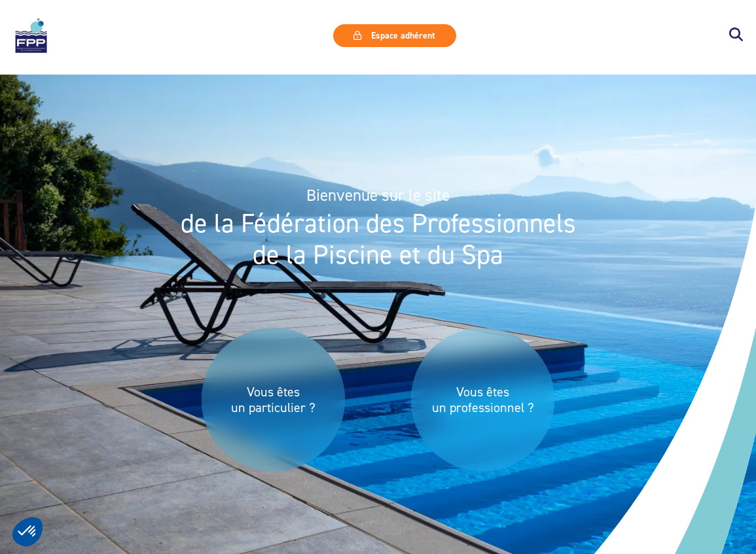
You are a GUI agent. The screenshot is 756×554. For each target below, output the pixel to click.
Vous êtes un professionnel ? (483, 400)
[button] (736, 36)
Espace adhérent (394, 35)
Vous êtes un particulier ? (273, 400)
